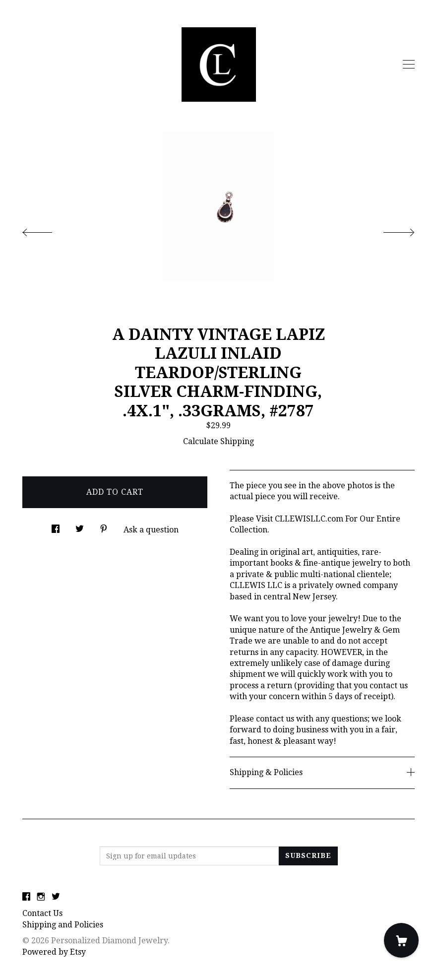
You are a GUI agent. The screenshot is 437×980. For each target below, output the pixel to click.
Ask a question (151, 530)
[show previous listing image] (47, 230)
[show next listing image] (390, 230)
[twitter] (56, 897)
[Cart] (401, 940)
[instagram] (41, 897)
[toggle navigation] (409, 65)
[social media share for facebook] (56, 526)
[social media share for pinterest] (104, 526)
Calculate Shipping (218, 441)
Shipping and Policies (63, 925)
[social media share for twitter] (80, 526)
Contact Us (42, 913)
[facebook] (26, 897)
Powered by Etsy (54, 952)
